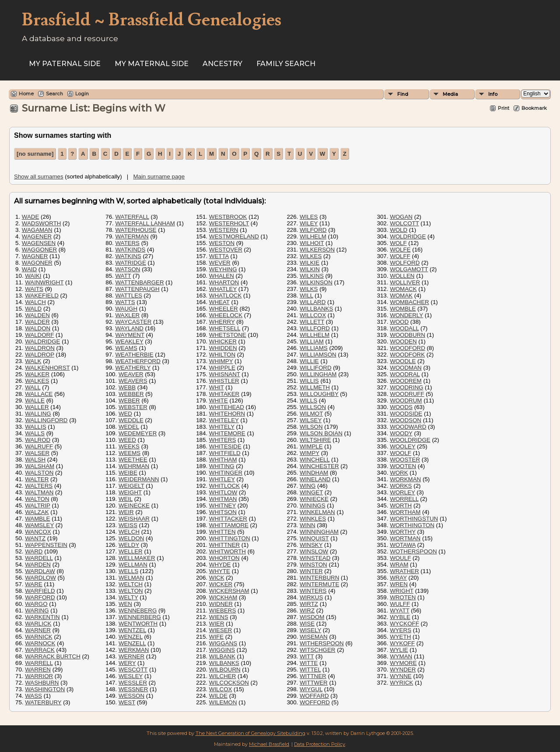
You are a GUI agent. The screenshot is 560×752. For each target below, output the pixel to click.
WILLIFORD (316, 368)
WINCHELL (315, 460)
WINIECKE (314, 499)
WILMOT (311, 414)
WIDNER (221, 604)
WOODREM (406, 381)
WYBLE (400, 617)
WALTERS (39, 486)
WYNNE (401, 676)
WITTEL (310, 670)
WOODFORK (407, 355)
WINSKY (311, 545)
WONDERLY (406, 315)
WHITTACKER (228, 519)
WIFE (216, 637)
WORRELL (404, 499)
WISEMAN (314, 637)
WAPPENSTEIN (46, 545)
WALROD (38, 440)
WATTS (125, 302)
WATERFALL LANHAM (145, 223)
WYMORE (403, 663)
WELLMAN (133, 565)
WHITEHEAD (227, 407)
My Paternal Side (65, 64)
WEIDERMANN (139, 479)
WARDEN (38, 565)
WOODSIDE (406, 414)
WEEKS (129, 446)
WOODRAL (405, 374)
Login (82, 94)
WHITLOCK (224, 486)
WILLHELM (315, 335)
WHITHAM (223, 460)
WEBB (127, 387)
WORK (399, 473)
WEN (125, 604)
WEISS (128, 525)
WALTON (37, 499)
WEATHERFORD (138, 361)
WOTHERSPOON (413, 551)
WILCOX (221, 689)
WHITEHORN (227, 414)
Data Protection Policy (320, 744)
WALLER (37, 407)
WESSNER (133, 689)
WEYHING (223, 269)
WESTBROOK (228, 217)
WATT (123, 276)
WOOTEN (403, 466)
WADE (31, 217)
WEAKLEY (129, 341)
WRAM (399, 565)
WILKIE (310, 263)
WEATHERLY (133, 368)
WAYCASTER (133, 322)
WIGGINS (222, 650)
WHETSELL (225, 328)
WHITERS (222, 440)
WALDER (37, 322)
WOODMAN (406, 368)
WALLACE (39, 394)
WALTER (37, 479)
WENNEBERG (138, 610)
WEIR (126, 512)
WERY (127, 663)
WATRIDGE (130, 263)
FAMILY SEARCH (286, 64)
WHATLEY (223, 289)
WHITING (222, 466)
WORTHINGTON (412, 525)
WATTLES (128, 296)
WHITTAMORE (229, 525)
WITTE (309, 663)
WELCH (129, 532)
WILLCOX (313, 315)
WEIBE (128, 473)
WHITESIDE (225, 446)
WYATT (399, 610)
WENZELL (132, 643)
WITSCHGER (317, 650)
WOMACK (403, 289)
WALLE (35, 400)
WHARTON (224, 282)
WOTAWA (403, 545)
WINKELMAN (317, 512)
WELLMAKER (137, 558)
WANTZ (35, 538)
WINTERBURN (319, 578)
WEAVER (131, 374)
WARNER (38, 630)
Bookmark (534, 108)
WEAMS (126, 348)
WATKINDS (130, 250)
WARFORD (40, 597)
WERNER (131, 656)
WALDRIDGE (42, 341)
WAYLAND (129, 328)
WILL (306, 296)
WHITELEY (224, 420)
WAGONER (37, 263)
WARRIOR (39, 676)
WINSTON (313, 565)
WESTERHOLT (229, 223)
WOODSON (406, 420)
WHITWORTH (227, 551)
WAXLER (127, 315)
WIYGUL (311, 689)
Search (54, 94)
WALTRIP (38, 505)
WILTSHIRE (315, 440)
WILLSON (313, 407)
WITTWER (314, 683)
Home (26, 94)
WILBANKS (224, 663)
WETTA (219, 256)
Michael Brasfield (269, 744)
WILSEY (311, 420)
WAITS (34, 289)
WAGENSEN (39, 243)
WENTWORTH (138, 624)
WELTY (128, 597)
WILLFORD (315, 328)
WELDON (131, 538)
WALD (33, 309)
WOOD (399, 322)
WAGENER (37, 236)
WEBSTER (133, 407)
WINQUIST (314, 538)
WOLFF (400, 256)
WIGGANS (223, 643)
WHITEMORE (227, 433)
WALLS (35, 433)
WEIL (126, 499)
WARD (34, 551)
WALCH (35, 302)
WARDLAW (40, 571)
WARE (34, 584)
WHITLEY (222, 479)
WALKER (37, 374)
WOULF (400, 558)
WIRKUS (311, 597)
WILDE (218, 696)
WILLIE (309, 361)
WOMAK (401, 296)
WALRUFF (39, 446)
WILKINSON (316, 282)
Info (493, 94)
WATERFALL (132, 217)
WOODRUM (406, 400)
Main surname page (159, 177)
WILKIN (310, 269)
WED (125, 414)
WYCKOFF (404, 624)
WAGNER (35, 256)
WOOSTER (405, 460)
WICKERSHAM (229, 591)
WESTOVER (226, 250)
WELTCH (131, 584)
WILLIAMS (314, 348)
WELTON (131, 591)
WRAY (398, 578)
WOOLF (401, 453)
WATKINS (128, 256)
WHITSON (223, 512)
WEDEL (129, 427)
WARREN (38, 670)
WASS (33, 696)
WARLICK (38, 624)
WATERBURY (43, 702)
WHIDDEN (223, 348)
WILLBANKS (316, 309)
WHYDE (220, 565)
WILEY (309, 223)
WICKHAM (223, 597)
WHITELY (222, 427)
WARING (37, 610)
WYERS (401, 630)
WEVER (220, 263)
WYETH (400, 637)
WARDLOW (40, 578)
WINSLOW (314, 551)
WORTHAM (405, 512)
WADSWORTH (42, 223)
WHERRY (222, 322)
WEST (127, 702)
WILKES (311, 256)
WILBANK (222, 656)
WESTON (222, 243)
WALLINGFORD (46, 420)
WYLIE (399, 650)
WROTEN (403, 597)
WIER (217, 624)
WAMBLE (37, 519)
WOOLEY (402, 446)
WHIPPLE (222, 368)
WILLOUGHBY (319, 394)
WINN (308, 525)
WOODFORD (408, 348)
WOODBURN (408, 335)
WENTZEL (132, 630)
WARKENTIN (42, 617)
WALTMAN (39, 492)
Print (504, 108)
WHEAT (219, 302)
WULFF (400, 604)
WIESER (221, 630)
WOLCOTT (404, 223)
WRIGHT (402, 591)
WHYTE (220, 571)
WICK (217, 578)
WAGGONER (39, 250)
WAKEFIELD (42, 296)
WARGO (36, 604)
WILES (309, 217)
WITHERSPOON (322, 643)
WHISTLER (224, 381)
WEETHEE (133, 460)
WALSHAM (40, 466)
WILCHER (222, 676)
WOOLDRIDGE (410, 440)
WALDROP (40, 355)
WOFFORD (315, 702)
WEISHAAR (134, 519)
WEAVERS (133, 381)
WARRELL (39, 663)
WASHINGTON (45, 689)
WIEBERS (222, 610)
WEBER (129, 400)
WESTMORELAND (234, 236)
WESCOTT (133, 670)
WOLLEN (402, 276)
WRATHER (404, 571)
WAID (29, 269)
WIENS (219, 617)
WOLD (399, 230)
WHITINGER (226, 473)
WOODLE (403, 361)
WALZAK (37, 512)
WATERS (127, 243)
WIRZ (307, 610)
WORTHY (403, 532)
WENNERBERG (140, 617)
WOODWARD (408, 427)
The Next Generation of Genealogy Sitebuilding (250, 733)
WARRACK (40, 650)
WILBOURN (225, 670)
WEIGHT (130, 492)
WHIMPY (221, 361)
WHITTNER (224, 545)
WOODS (401, 407)
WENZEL (131, 637)
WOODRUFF (407, 394)
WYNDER (403, 670)
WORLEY (402, 492)
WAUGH (126, 309)
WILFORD (313, 230)
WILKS (309, 289)
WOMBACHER (409, 302)
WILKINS (312, 276)
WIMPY (310, 453)
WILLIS (309, 381)
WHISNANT (225, 374)
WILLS (308, 400)
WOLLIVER (405, 282)
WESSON (131, 696)
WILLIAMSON (318, 355)
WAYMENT (129, 335)
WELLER (131, 551)
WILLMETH (315, 387)
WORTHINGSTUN (414, 519)
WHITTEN (222, 532)
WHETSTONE (228, 335)
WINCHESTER (319, 466)
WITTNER (313, 676)
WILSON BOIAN (321, 433)
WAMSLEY (39, 525)
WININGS (313, 505)
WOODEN (403, 341)
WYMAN (401, 656)
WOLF (398, 243)
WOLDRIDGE (408, 236)
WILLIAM (312, 341)
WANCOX (38, 532)
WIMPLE (311, 446)
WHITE (219, 400)
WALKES (37, 381)
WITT (307, 656)
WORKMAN (405, 479)
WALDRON (40, 348)
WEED (127, 440)
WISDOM (312, 617)
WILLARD (313, 302)
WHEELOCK (226, 315)
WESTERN (224, 230)
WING (308, 486)
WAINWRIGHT (44, 282)
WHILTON (222, 355)
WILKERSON (317, 250)
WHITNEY (222, 505)
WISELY (310, 630)
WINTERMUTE (319, 584)
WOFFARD (314, 696)
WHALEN (222, 276)
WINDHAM (314, 473)
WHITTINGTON (230, 538)
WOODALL (404, 328)
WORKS (401, 486)
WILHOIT (312, 243)
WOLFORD (405, 263)
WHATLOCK (226, 296)
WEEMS (129, 453)
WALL (33, 387)
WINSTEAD (315, 558)
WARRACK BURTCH (53, 656)
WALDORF (39, 335)
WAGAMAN (37, 230)
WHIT (217, 387)
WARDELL (39, 558)
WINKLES (313, 519)
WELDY (129, 545)
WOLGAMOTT (409, 269)
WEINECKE (134, 505)
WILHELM (313, 236)
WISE (307, 624)
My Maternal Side (152, 64)
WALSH (35, 460)
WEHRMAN (134, 466)
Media (450, 94)
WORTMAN (405, 538)
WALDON (38, 328)
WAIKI (33, 276)
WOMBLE (403, 309)
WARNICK (38, 637)
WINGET (311, 492)
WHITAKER (224, 394)
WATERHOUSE (136, 230)
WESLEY (131, 676)
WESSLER (133, 683)
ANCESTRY (222, 64)
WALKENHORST (47, 368)
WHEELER (224, 309)
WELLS (128, 571)
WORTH (401, 505)
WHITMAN (223, 499)
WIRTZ (309, 604)
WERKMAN (134, 650)
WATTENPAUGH (137, 289)
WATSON (128, 269)
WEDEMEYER (138, 433)
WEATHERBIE (134, 355)
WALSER (37, 453)
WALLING (38, 414)
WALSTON (39, 473)
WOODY (401, 433)
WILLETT (312, 322)
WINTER (311, 571)
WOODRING (406, 387)
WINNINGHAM (319, 532)
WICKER (221, 584)
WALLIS (35, 427)
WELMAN (131, 578)
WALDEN (37, 315)
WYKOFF (402, 643)
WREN (399, 584)
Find (403, 94)
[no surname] (35, 154)
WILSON (311, 427)
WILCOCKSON (229, 683)
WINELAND (315, 479)
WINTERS (313, 591)
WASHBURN (42, 683)
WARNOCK (40, 643)
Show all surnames (39, 177)
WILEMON (223, 702)
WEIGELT (131, 486)
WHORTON (224, 558)
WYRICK (401, 683)
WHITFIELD (225, 453)
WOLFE (400, 250)
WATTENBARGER (139, 282)
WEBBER (131, 394)
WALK (33, 361)
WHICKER (223, 341)
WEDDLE (131, 420)
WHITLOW (223, 492)
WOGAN (401, 217)
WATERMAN (132, 236)
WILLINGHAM (318, 374)
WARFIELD (40, 591)
